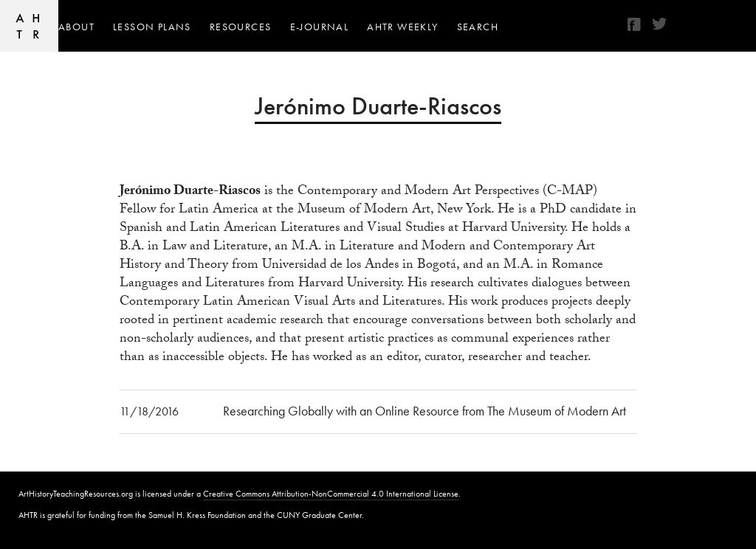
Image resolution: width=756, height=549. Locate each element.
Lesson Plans (152, 27)
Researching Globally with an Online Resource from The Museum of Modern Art (425, 411)
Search (478, 27)
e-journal (320, 27)
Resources (241, 27)
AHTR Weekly (402, 27)
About (76, 27)
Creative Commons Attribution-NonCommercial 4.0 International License (331, 494)
